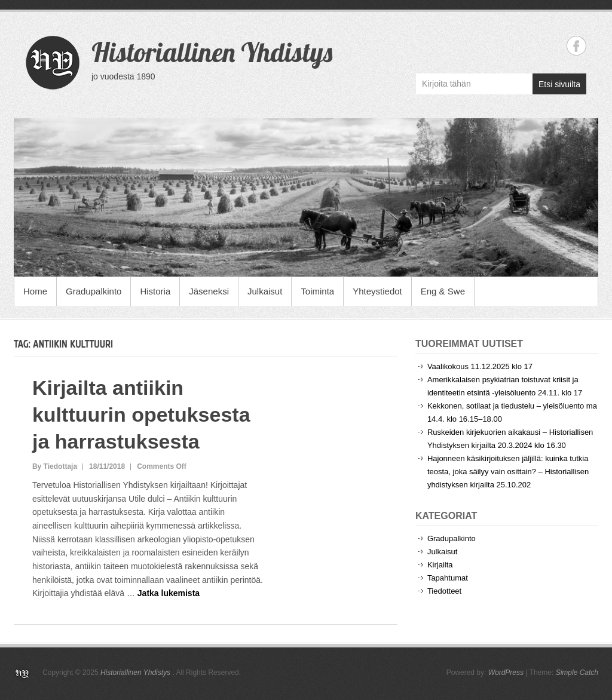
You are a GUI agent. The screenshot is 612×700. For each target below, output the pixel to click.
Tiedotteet (444, 591)
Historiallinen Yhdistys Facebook (576, 46)
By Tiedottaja (55, 466)
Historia (155, 291)
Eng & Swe (443, 291)
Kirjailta (440, 565)
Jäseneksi (209, 291)
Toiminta (317, 291)
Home (35, 291)
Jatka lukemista (169, 593)
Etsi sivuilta (559, 84)
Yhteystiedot (377, 291)
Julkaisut (265, 291)
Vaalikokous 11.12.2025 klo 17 (480, 366)
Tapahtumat (448, 578)
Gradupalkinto (94, 291)
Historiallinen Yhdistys (212, 52)
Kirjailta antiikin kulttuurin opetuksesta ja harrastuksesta (141, 415)
